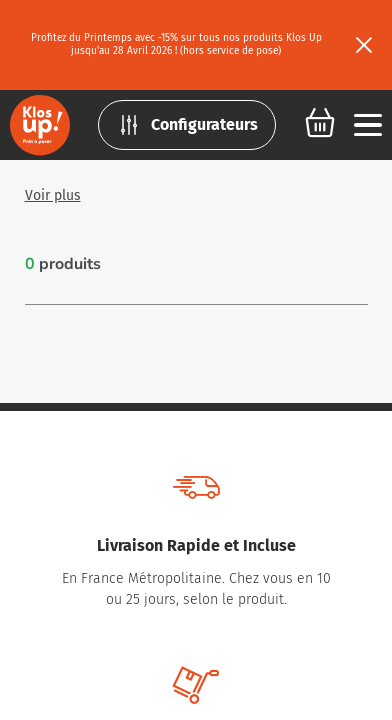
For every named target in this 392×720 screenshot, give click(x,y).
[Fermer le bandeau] (364, 45)
